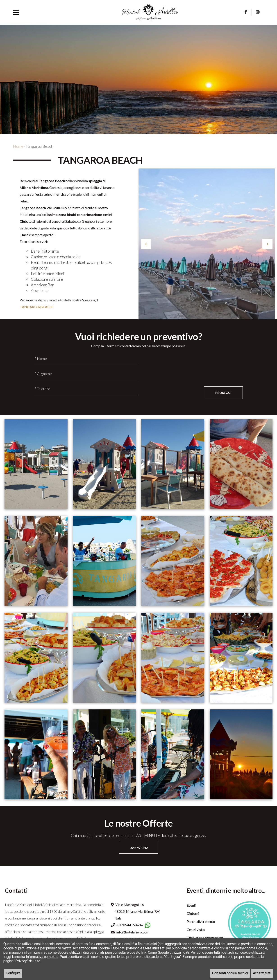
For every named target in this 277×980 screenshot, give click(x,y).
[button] (16, 12)
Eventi (191, 905)
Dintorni (193, 913)
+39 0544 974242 (130, 925)
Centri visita (196, 930)
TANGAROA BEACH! (37, 307)
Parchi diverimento (201, 921)
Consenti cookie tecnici (230, 973)
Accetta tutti (262, 973)
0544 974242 (139, 848)
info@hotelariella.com (133, 932)
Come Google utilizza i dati (169, 952)
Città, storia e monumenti (205, 938)
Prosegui (223, 393)
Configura (13, 973)
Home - (19, 146)
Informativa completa (42, 957)
